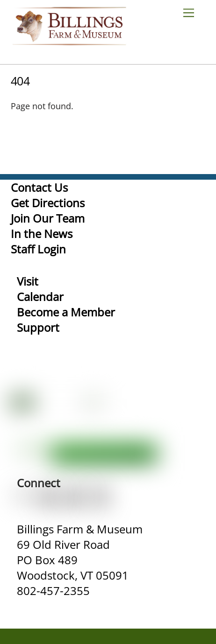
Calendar (40, 297)
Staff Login (38, 249)
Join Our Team (48, 218)
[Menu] (192, 12)
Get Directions (48, 203)
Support (38, 327)
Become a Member (66, 312)
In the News (42, 234)
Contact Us (39, 187)
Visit (28, 281)
